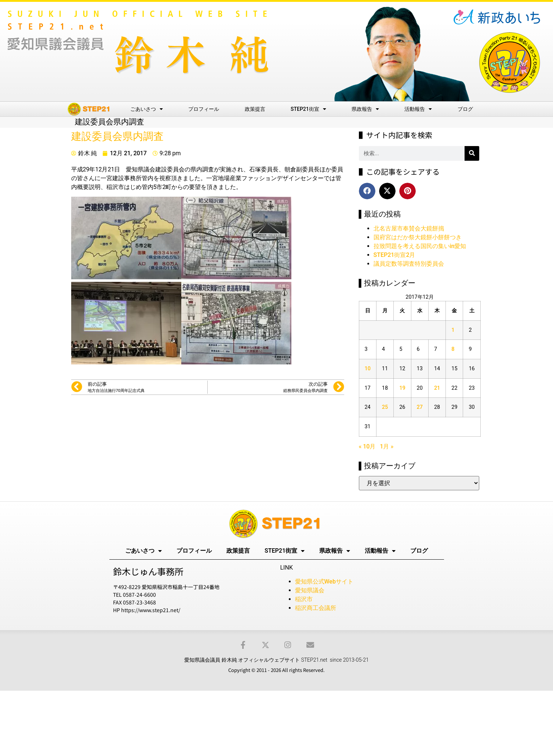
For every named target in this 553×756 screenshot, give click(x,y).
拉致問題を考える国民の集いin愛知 (420, 246)
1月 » (387, 446)
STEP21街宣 (308, 109)
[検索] (472, 153)
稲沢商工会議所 (316, 608)
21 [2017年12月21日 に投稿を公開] (437, 388)
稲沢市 (304, 599)
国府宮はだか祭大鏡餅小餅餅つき (418, 237)
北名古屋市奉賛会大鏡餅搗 (409, 228)
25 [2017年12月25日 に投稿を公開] (385, 407)
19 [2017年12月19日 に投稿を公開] (402, 388)
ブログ (465, 109)
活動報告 (418, 109)
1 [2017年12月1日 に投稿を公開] (453, 330)
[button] (367, 191)
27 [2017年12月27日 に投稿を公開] (420, 407)
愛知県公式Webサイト (324, 581)
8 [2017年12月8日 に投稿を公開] (453, 349)
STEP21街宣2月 (394, 255)
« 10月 (367, 446)
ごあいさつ (147, 109)
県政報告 (365, 109)
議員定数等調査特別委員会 (409, 264)
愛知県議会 (310, 590)
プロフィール (204, 109)
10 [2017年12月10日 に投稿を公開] (368, 369)
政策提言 (255, 109)
